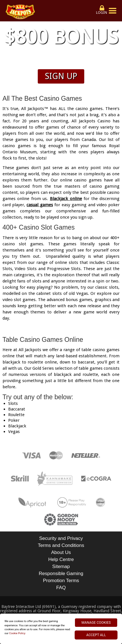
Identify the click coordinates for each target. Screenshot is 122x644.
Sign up (61, 76)
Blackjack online (66, 199)
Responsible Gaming (61, 574)
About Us (61, 552)
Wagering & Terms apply (61, 62)
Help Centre (61, 559)
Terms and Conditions (61, 545)
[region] (61, 629)
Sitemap (61, 566)
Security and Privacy (61, 538)
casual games (40, 205)
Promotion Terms (61, 581)
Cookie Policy (17, 633)
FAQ (61, 588)
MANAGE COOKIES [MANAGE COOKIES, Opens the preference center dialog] (96, 623)
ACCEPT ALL (96, 635)
